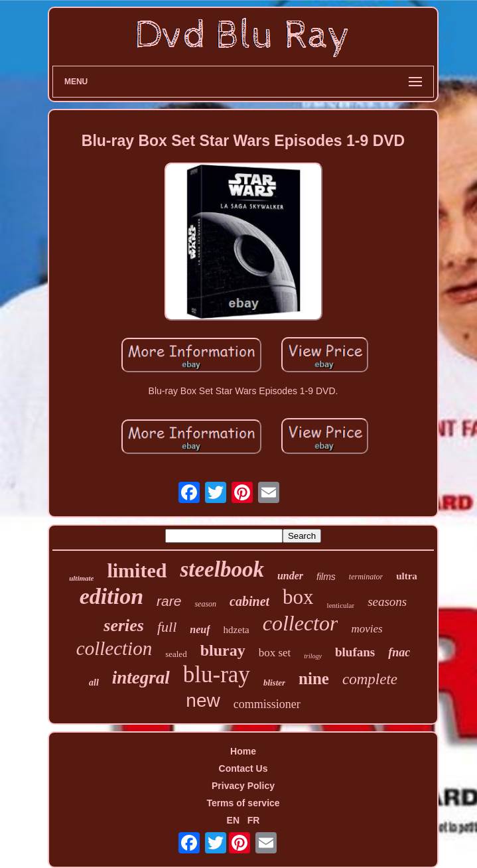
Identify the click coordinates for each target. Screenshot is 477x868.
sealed (176, 654)
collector (301, 623)
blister (274, 683)
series (124, 625)
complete (370, 679)
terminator (366, 577)
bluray (223, 650)
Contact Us (243, 768)
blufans (355, 652)
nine (314, 679)
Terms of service (243, 803)
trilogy (313, 656)
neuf (200, 629)
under (290, 576)
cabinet (249, 601)
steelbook (222, 569)
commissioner (267, 704)
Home (243, 751)
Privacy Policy (243, 786)
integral (141, 678)
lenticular (341, 605)
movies (367, 629)
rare (169, 601)
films (326, 577)
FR (254, 820)
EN (233, 820)
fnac (399, 652)
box (298, 597)
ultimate (81, 578)
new (203, 700)
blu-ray (217, 675)
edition (111, 596)
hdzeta (237, 630)
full (167, 627)
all (94, 683)
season (205, 604)
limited (137, 570)
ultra (407, 576)
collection (114, 648)
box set (275, 653)
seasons (387, 602)
